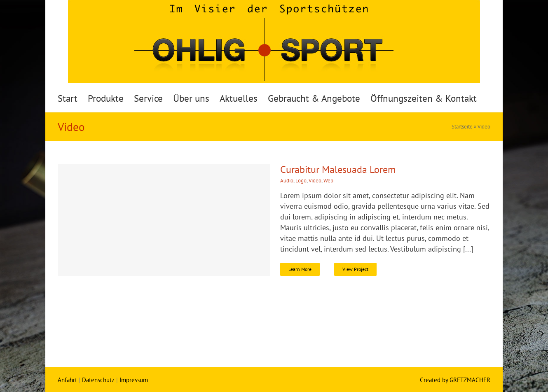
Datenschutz (98, 380)
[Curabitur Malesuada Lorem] (164, 220)
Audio (287, 181)
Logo (301, 181)
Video (315, 181)
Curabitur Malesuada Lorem (338, 169)
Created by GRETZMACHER (455, 380)
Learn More (300, 269)
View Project (355, 269)
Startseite (462, 127)
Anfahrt (67, 380)
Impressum (134, 380)
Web (328, 181)
